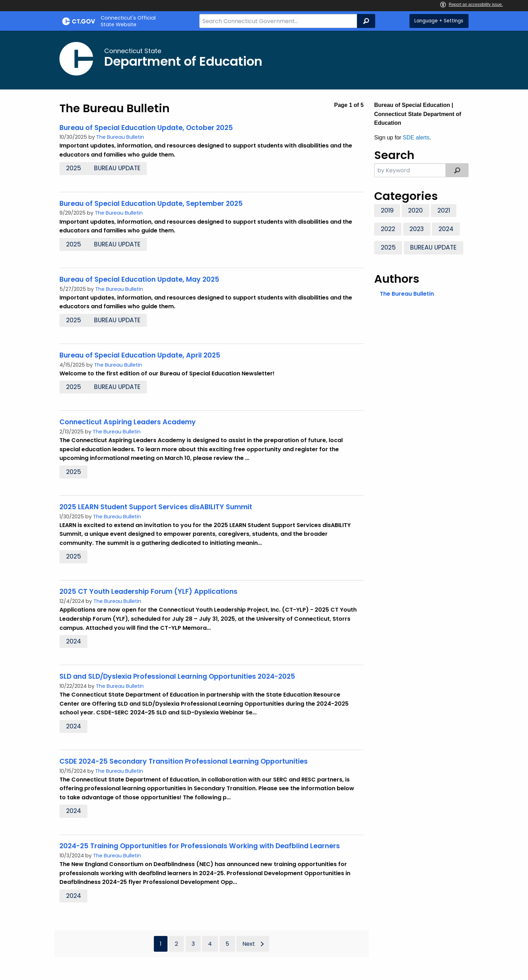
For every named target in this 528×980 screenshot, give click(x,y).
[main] (264, 505)
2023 (417, 229)
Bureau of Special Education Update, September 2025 (151, 204)
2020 (415, 210)
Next (249, 944)
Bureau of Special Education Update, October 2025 (146, 128)
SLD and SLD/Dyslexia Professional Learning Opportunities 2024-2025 (177, 676)
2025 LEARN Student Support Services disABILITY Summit (156, 507)
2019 (387, 210)
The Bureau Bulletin (120, 137)
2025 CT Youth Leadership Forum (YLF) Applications (148, 592)
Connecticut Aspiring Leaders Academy (128, 422)
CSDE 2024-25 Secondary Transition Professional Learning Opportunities (184, 761)
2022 (388, 229)
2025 (74, 168)
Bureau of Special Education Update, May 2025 (139, 279)
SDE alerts (416, 138)
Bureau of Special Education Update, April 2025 (140, 355)
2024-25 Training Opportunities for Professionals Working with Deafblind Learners (200, 846)
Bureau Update (117, 168)
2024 (74, 641)
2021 (444, 210)
